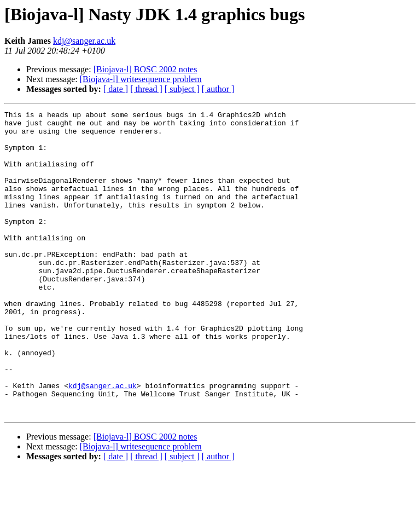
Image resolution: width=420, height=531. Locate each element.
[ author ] (218, 89)
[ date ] (116, 89)
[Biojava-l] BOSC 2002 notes (145, 69)
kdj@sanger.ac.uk (84, 41)
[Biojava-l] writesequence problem (141, 79)
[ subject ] (182, 89)
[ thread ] (146, 89)
